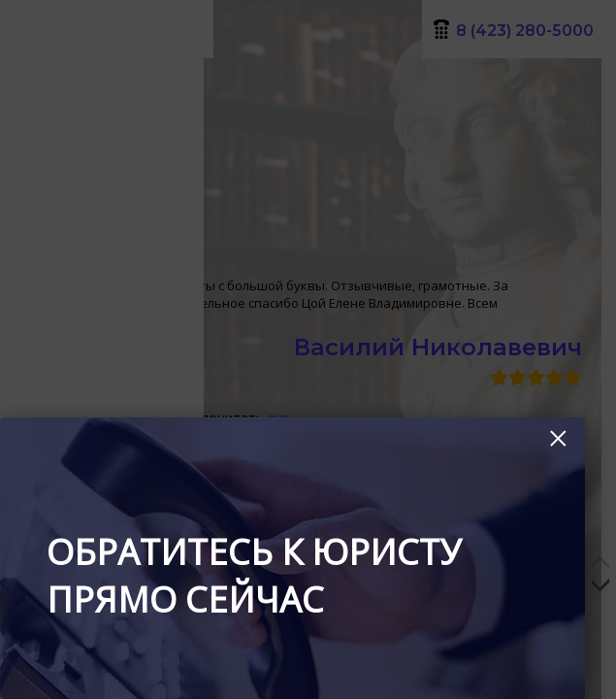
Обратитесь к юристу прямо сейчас (254, 576)
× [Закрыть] (558, 439)
